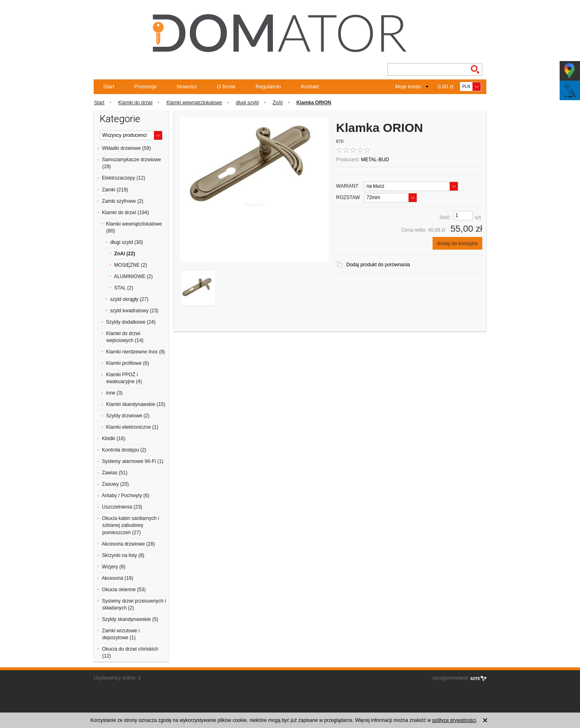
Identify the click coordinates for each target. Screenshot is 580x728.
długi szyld (247, 103)
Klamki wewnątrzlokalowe (194, 103)
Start (109, 87)
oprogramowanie (450, 678)
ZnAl (278, 103)
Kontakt (310, 87)
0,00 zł (446, 87)
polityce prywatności (454, 720)
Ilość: (445, 217)
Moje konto (408, 87)
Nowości (187, 87)
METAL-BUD (375, 160)
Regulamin (268, 87)
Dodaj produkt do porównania (378, 265)
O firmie (226, 87)
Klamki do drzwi (135, 103)
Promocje (146, 87)
